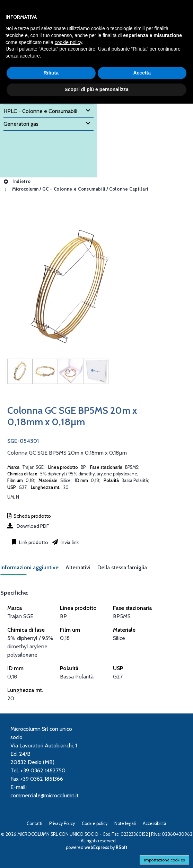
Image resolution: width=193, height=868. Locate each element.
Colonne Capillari (129, 189)
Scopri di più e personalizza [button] (96, 89)
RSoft (122, 847)
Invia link (69, 542)
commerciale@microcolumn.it (45, 795)
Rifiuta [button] (51, 73)
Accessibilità (155, 823)
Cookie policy (95, 823)
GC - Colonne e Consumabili (74, 189)
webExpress (97, 847)
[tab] (33, 569)
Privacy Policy (62, 823)
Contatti (34, 823)
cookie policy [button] (68, 42)
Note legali (125, 823)
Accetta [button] (142, 73)
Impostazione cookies (164, 860)
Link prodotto (33, 542)
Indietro (17, 181)
